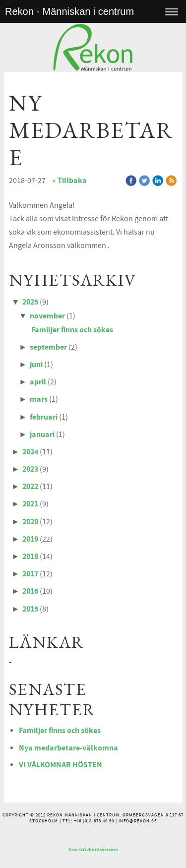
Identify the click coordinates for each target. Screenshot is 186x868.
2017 (30, 574)
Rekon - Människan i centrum (69, 11)
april (38, 382)
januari (42, 434)
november (47, 316)
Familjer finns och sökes (72, 330)
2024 (30, 452)
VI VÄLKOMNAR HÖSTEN (61, 765)
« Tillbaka (69, 181)
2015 (30, 609)
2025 (30, 302)
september (48, 347)
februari (44, 417)
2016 (30, 591)
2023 (30, 469)
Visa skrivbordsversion (93, 850)
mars (39, 399)
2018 (30, 557)
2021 (30, 504)
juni (36, 365)
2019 (30, 539)
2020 (30, 522)
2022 (30, 487)
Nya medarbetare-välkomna (68, 748)
